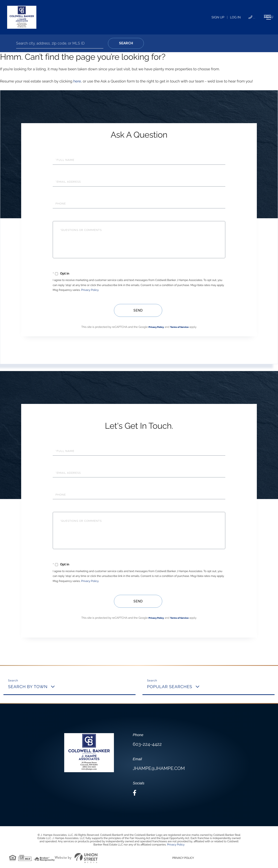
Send (137, 310)
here (77, 81)
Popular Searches (170, 687)
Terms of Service (179, 327)
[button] (126, 43)
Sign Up (176, 17)
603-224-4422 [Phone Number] (219, 17)
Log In (194, 17)
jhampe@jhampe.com (159, 768)
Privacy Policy (90, 290)
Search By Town (28, 687)
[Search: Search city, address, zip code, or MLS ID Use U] (60, 43)
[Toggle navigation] (254, 17)
